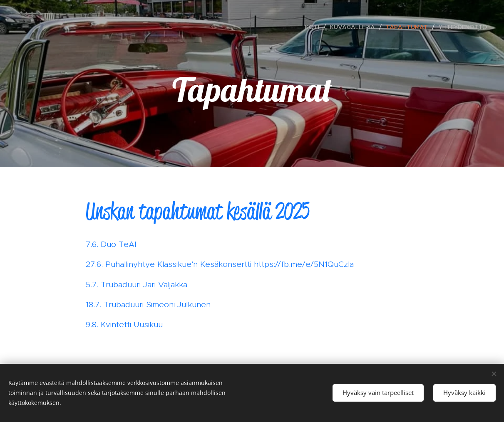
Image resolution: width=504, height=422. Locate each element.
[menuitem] (314, 27)
